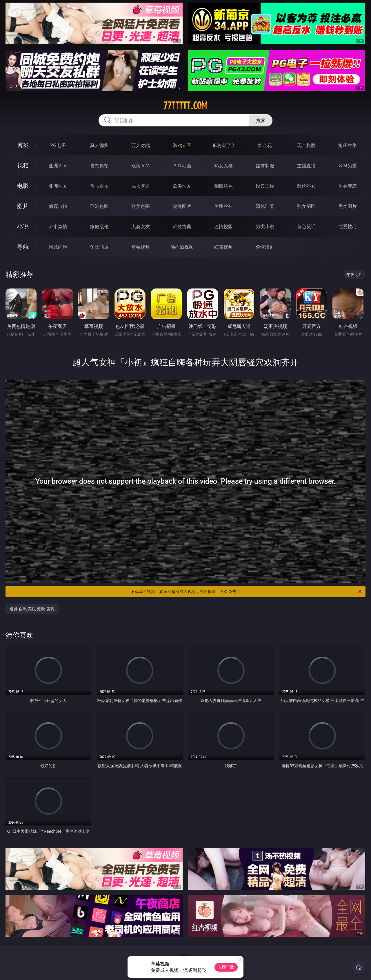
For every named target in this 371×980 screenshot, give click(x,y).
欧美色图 (141, 206)
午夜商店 (99, 247)
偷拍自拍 (99, 186)
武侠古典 (182, 226)
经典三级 (265, 186)
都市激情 (58, 226)
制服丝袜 (223, 186)
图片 (23, 206)
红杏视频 (223, 247)
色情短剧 (265, 247)
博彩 (23, 145)
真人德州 (99, 145)
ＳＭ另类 (348, 166)
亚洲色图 (99, 206)
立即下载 (226, 967)
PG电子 (58, 145)
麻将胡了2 (223, 145)
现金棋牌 (306, 145)
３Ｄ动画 (182, 166)
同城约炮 (58, 247)
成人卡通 (141, 186)
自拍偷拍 (99, 166)
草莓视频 (141, 247)
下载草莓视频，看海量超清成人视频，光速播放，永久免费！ (247, 591)
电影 (23, 186)
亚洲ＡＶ (58, 166)
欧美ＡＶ (141, 166)
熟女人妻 (223, 166)
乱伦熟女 (306, 186)
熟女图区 (306, 206)
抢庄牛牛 (348, 145)
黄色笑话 (306, 226)
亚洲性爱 (58, 186)
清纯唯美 (265, 206)
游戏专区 (182, 145)
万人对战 (141, 145)
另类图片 (348, 206)
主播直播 (306, 166)
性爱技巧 (348, 226)
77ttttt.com (185, 106)
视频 (23, 165)
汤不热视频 (182, 247)
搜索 (261, 120)
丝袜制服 (265, 166)
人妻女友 (141, 226)
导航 (23, 247)
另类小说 (265, 226)
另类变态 (348, 186)
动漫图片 (182, 206)
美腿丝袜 (223, 206)
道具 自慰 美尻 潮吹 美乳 (32, 609)
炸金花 (265, 145)
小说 (23, 226)
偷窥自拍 (58, 206)
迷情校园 (223, 226)
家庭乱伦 (99, 226)
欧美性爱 (182, 186)
